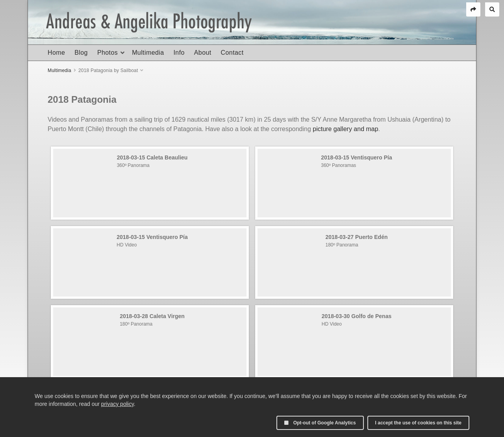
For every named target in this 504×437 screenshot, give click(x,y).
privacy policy (118, 404)
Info (179, 53)
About (203, 53)
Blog (81, 53)
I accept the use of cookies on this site (418, 423)
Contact (232, 53)
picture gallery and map (345, 129)
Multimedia (148, 53)
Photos (107, 53)
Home (56, 53)
